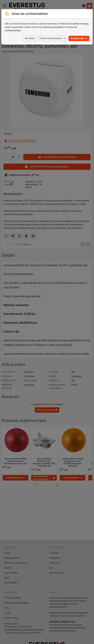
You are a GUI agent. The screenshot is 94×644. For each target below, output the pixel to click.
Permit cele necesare (53, 38)
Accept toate (79, 38)
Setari (30, 38)
